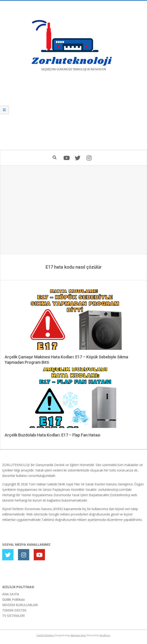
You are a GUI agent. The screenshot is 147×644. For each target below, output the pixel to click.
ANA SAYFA (11, 594)
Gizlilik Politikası (13, 599)
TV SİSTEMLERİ (13, 616)
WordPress (105, 635)
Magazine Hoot (78, 635)
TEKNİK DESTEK (14, 610)
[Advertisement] (73, 114)
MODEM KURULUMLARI (20, 605)
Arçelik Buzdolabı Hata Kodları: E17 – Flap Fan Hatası (52, 435)
